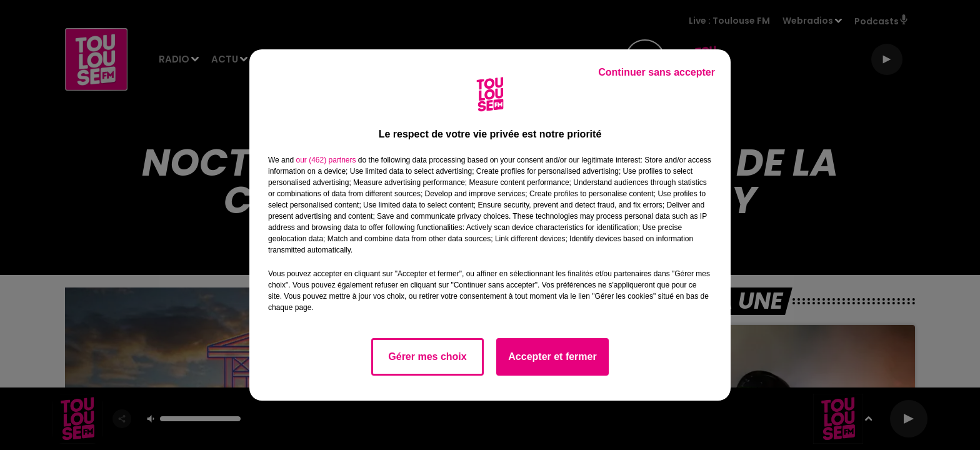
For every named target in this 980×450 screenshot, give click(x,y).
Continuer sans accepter (657, 72)
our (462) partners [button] (326, 160)
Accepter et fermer (552, 357)
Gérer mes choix (427, 357)
